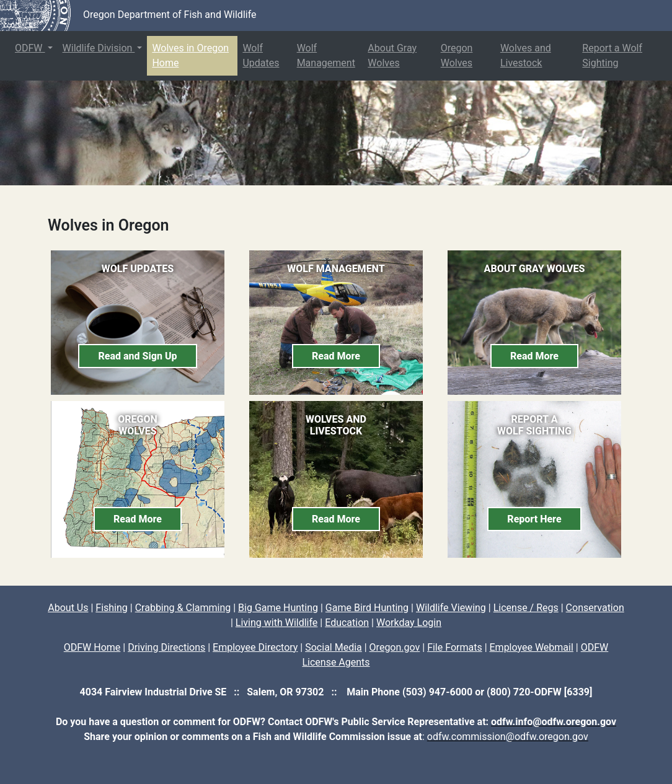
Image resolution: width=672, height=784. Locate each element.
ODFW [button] (30, 48)
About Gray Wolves (392, 55)
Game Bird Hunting (367, 608)
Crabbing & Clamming (183, 608)
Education (347, 623)
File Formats (455, 647)
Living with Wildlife (277, 623)
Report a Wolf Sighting (612, 55)
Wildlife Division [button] (99, 48)
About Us (68, 608)
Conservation (595, 608)
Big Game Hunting (278, 608)
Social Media (334, 647)
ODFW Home (92, 647)
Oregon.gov (395, 647)
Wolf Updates (261, 55)
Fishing (112, 608)
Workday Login (409, 623)
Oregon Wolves (457, 55)
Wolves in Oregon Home (190, 55)
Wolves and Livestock (526, 55)
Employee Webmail (532, 647)
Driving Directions (166, 647)
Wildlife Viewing (451, 608)
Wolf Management (326, 55)
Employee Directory (255, 647)
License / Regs (526, 608)
